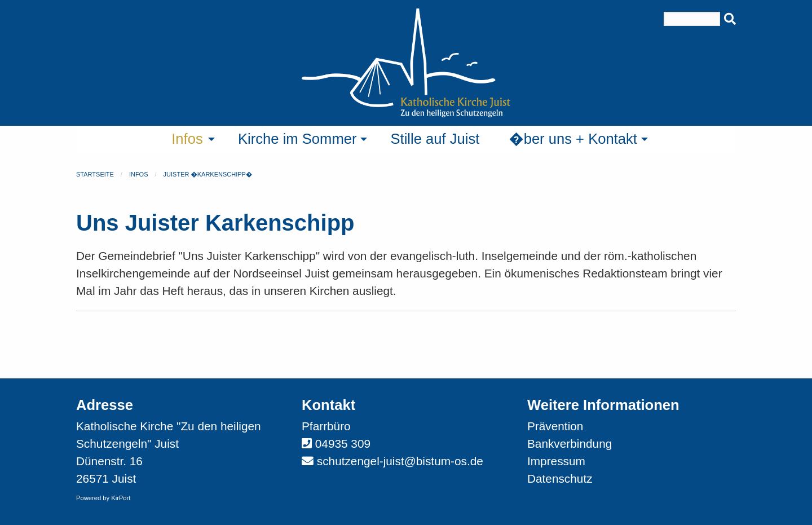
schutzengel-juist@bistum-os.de (400, 461)
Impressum (556, 461)
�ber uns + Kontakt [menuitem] (573, 139)
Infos (139, 174)
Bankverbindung (570, 444)
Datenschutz (560, 478)
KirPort (121, 498)
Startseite (95, 174)
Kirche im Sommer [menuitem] (297, 139)
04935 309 (343, 444)
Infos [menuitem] (187, 139)
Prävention (555, 426)
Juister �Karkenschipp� (208, 174)
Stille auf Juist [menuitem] (435, 139)
